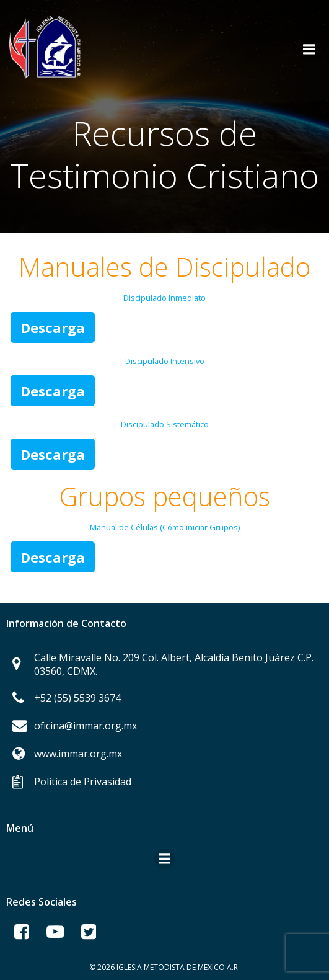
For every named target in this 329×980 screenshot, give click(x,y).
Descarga (53, 327)
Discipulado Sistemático (165, 424)
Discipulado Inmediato (164, 298)
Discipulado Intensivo (165, 361)
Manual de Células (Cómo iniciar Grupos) (165, 527)
